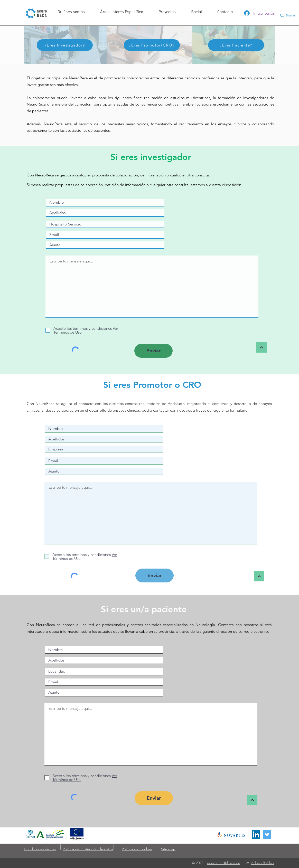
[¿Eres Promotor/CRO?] (152, 45)
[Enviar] (153, 351)
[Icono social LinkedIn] (256, 834)
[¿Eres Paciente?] (236, 45)
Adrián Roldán (262, 863)
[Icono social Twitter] (267, 834)
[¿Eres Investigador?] (65, 45)
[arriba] (261, 347)
